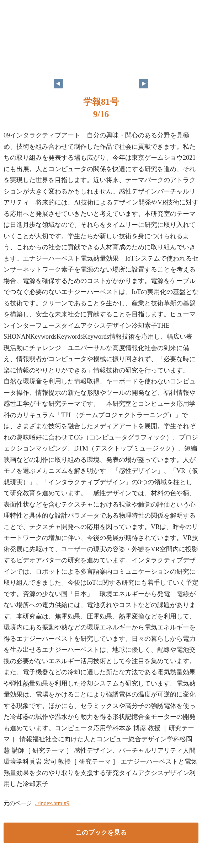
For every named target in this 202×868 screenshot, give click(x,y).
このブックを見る (101, 832)
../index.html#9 (52, 803)
